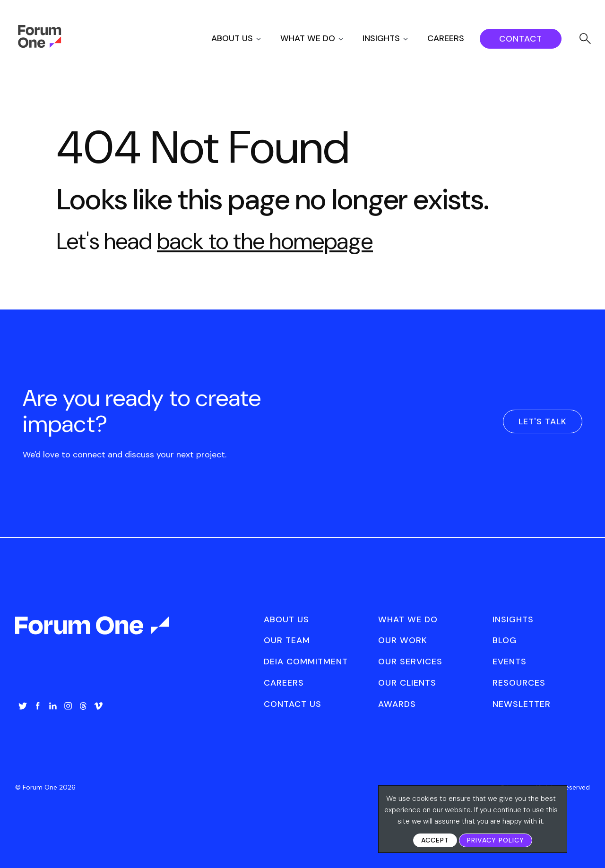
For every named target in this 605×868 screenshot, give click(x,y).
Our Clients (407, 683)
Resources (519, 683)
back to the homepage (265, 241)
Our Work (403, 640)
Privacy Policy (496, 840)
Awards (397, 704)
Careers (446, 38)
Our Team (287, 640)
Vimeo (98, 706)
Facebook (38, 706)
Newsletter (522, 704)
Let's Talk (543, 421)
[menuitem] (245, 39)
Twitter (23, 706)
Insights (381, 38)
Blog (505, 640)
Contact (521, 39)
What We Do (308, 38)
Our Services (410, 662)
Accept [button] (435, 840)
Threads (83, 706)
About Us (232, 38)
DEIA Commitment (306, 662)
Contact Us (293, 704)
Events (510, 662)
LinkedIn (53, 706)
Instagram (68, 706)
